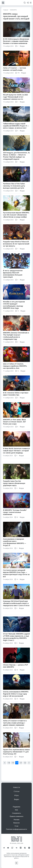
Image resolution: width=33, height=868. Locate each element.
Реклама (16, 820)
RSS (16, 810)
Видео (17, 799)
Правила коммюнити (17, 816)
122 (25, 766)
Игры (16, 795)
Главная (6, 10)
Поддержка (16, 807)
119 (13, 766)
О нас (16, 826)
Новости (16, 787)
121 (21, 766)
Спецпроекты (17, 813)
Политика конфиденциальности (16, 829)
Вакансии (16, 823)
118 (9, 766)
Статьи (17, 791)
